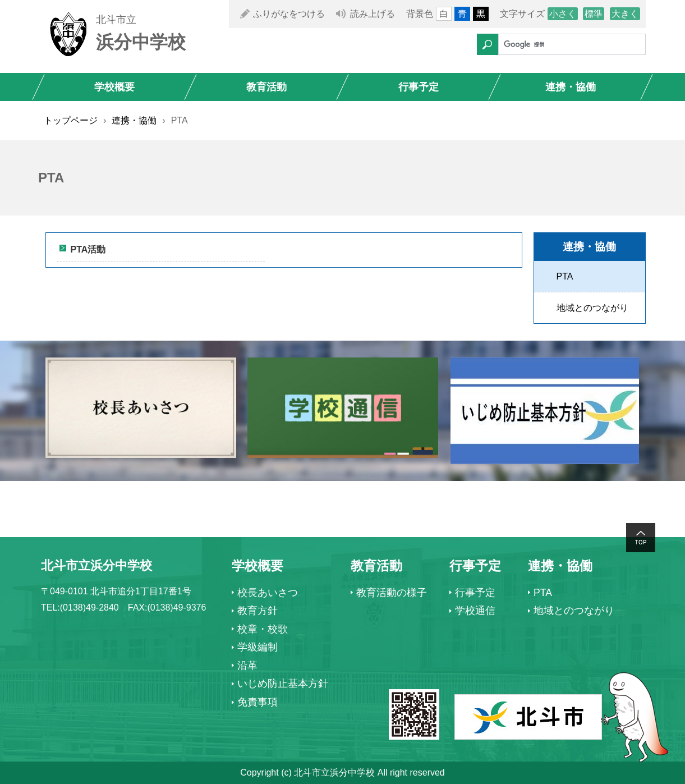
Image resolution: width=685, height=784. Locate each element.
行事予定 (419, 87)
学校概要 (114, 87)
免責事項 (258, 702)
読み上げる (373, 14)
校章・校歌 (263, 629)
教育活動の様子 (392, 593)
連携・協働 (571, 87)
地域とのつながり (592, 308)
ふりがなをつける (289, 14)
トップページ (71, 120)
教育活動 (266, 87)
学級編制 (258, 647)
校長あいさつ (268, 593)
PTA (565, 276)
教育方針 (258, 611)
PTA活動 (88, 249)
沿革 (247, 666)
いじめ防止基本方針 (283, 684)
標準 (594, 14)
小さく (563, 14)
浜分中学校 (141, 42)
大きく (625, 14)
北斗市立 (116, 20)
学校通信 (475, 611)
